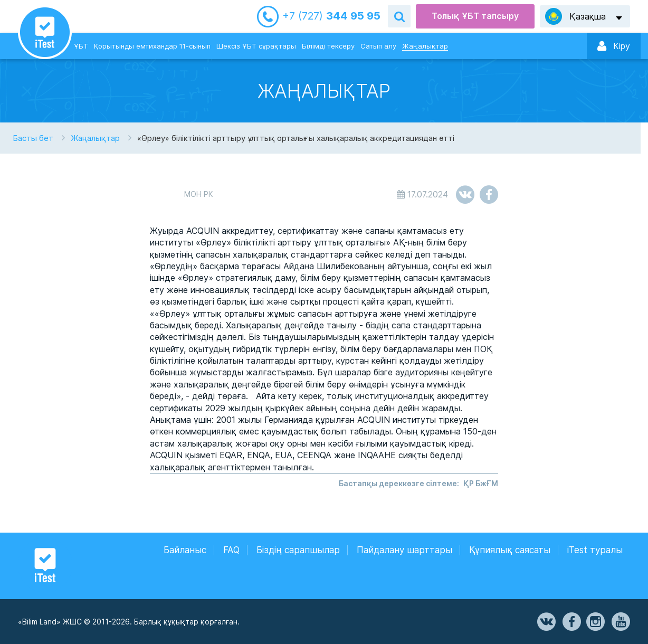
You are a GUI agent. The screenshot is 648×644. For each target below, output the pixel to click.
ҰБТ (81, 46)
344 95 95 (331, 16)
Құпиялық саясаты (510, 550)
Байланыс (185, 550)
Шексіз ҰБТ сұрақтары (256, 46)
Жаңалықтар (425, 46)
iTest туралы (595, 550)
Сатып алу (378, 46)
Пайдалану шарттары (404, 550)
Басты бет (33, 138)
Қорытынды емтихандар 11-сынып (152, 46)
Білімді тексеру (328, 46)
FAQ (231, 550)
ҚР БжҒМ (481, 483)
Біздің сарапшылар (298, 550)
